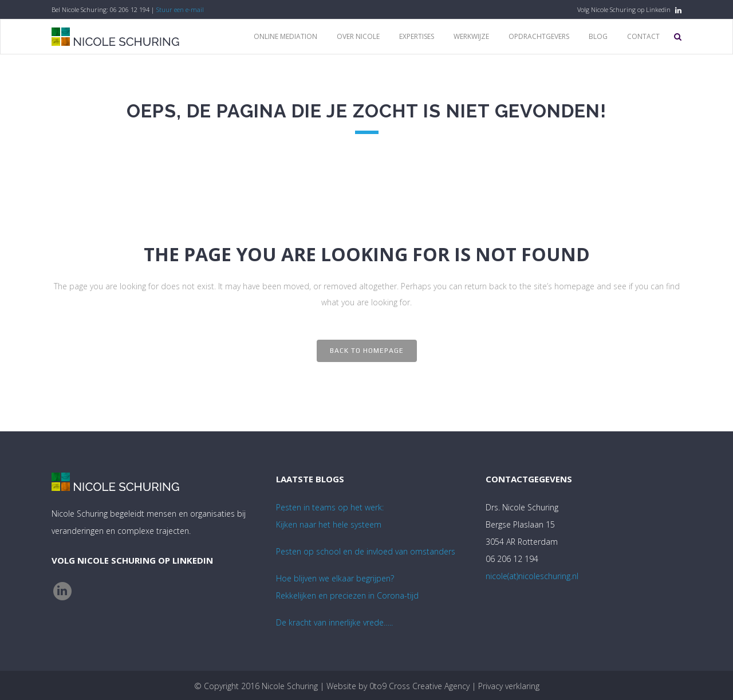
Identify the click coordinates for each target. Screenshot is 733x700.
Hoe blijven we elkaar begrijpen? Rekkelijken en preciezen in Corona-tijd (347, 587)
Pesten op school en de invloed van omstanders (366, 551)
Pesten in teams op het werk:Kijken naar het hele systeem (330, 516)
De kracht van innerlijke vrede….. (334, 622)
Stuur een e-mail (180, 9)
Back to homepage (367, 351)
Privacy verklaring (509, 686)
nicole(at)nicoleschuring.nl (532, 576)
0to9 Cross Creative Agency (419, 686)
